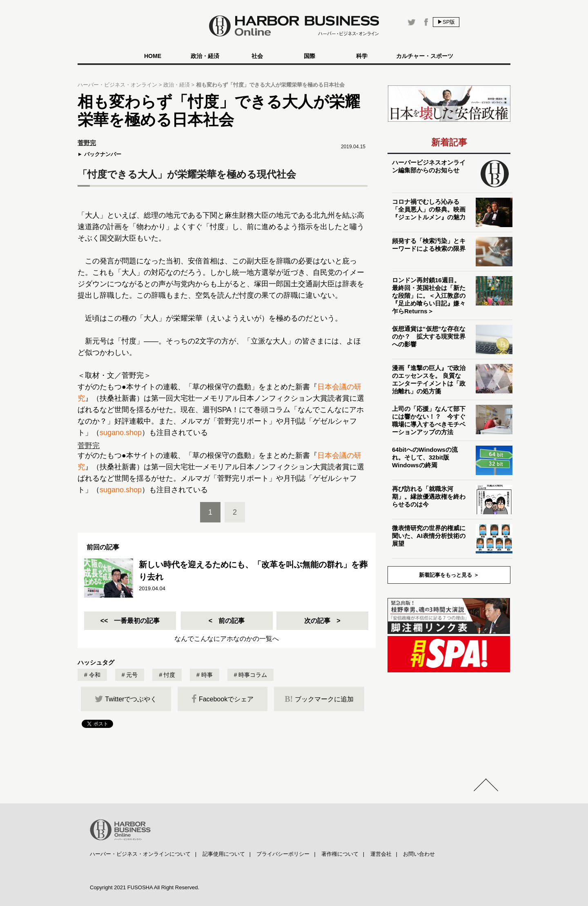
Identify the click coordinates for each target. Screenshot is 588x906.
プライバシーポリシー (283, 854)
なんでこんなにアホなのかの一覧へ (227, 639)
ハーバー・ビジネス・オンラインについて (140, 854)
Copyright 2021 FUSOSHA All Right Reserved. (145, 887)
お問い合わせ (419, 854)
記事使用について (224, 854)
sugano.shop (121, 433)
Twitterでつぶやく (126, 699)
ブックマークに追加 (319, 699)
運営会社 (381, 854)
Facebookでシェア (223, 699)
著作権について (340, 854)
